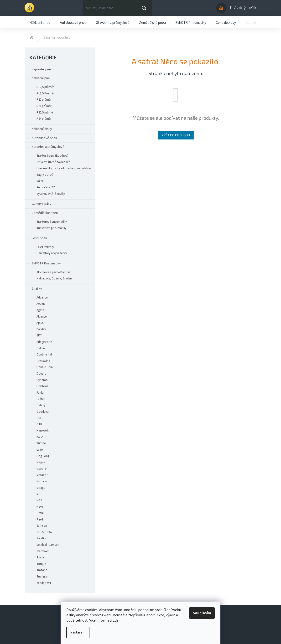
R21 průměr (44, 106)
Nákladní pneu (39, 79)
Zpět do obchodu (176, 135)
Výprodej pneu (42, 69)
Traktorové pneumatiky (49, 222)
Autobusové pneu (42, 139)
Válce (40, 181)
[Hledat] (117, 8)
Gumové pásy (42, 204)
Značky (37, 289)
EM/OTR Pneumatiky (44, 264)
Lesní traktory (43, 247)
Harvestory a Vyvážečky (49, 253)
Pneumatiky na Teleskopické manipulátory (64, 168)
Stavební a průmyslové (46, 148)
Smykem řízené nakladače (53, 162)
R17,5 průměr (45, 87)
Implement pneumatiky (51, 228)
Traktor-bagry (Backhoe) (52, 156)
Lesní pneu (37, 239)
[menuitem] (40, 22)
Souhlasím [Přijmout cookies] (202, 613)
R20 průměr (44, 100)
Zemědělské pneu (42, 214)
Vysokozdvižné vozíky (48, 194)
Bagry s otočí (45, 175)
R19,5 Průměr (45, 93)
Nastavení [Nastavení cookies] (78, 633)
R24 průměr (44, 119)
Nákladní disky (42, 129)
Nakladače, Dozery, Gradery (55, 278)
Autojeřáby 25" (46, 187)
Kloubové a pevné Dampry (54, 272)
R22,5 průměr (45, 113)
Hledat (144, 8)
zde (116, 620)
